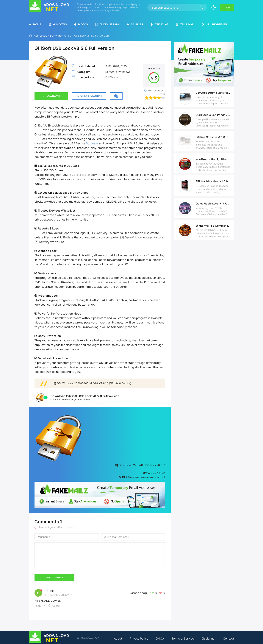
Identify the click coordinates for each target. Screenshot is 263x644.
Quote (56, 606)
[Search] (201, 7)
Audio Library (108, 24)
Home (35, 24)
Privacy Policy (139, 638)
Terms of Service (183, 638)
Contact (229, 638)
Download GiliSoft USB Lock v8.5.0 (140, 465)
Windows (58, 24)
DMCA (160, 638)
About (118, 638)
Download (53, 96)
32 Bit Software (67, 400)
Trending (159, 24)
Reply (38, 606)
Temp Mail (185, 24)
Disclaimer (209, 638)
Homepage (40, 36)
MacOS (81, 24)
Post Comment (54, 577)
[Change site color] (214, 7)
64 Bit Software (83, 400)
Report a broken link (89, 96)
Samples (135, 24)
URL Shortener (214, 24)
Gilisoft (54, 400)
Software (56, 36)
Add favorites (156, 90)
